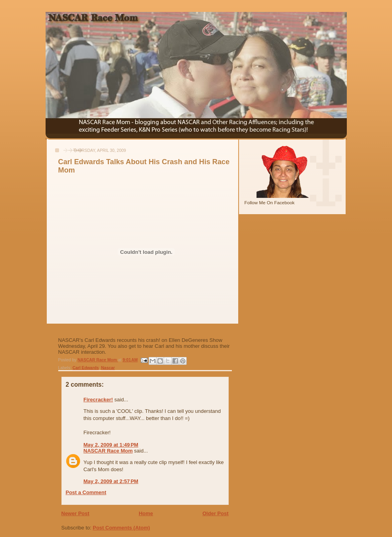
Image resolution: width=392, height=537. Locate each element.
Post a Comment (86, 492)
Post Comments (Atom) (121, 528)
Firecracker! (98, 400)
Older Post (216, 513)
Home (146, 513)
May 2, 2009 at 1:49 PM (111, 445)
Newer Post (76, 513)
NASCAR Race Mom (108, 451)
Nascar (108, 368)
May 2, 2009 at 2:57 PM (111, 481)
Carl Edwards (86, 368)
